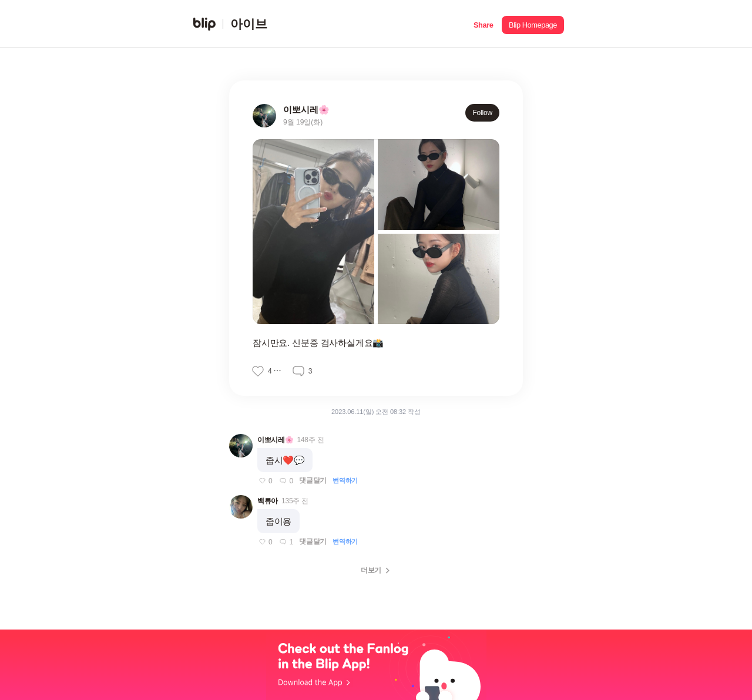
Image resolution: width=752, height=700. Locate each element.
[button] (483, 24)
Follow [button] (482, 113)
